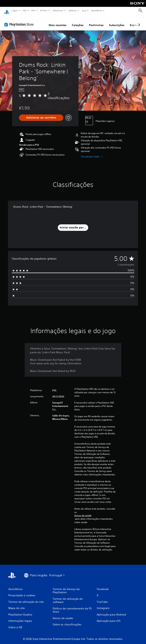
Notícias (73, 10)
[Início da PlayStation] (7, 11)
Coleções (78, 21)
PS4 (33, 10)
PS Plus (44, 10)
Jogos (15, 10)
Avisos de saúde (83, 512)
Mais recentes (58, 21)
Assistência (96, 10)
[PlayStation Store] (20, 21)
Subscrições (117, 21)
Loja (84, 10)
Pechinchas (96, 21)
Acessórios (58, 10)
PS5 (25, 10)
